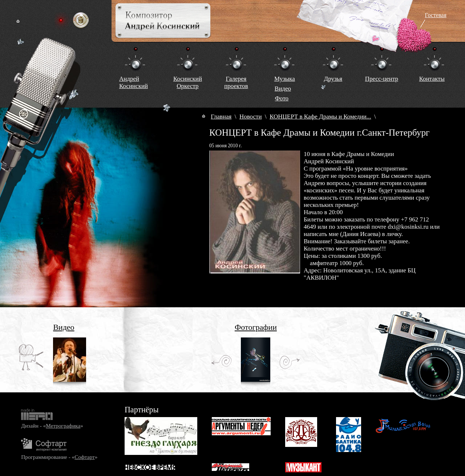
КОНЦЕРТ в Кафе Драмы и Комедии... (320, 117)
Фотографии (256, 327)
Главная (221, 117)
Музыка (285, 79)
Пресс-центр (382, 79)
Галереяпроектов (236, 82)
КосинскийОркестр (188, 82)
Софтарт (84, 457)
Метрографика (63, 426)
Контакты (432, 79)
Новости (251, 117)
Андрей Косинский (134, 82)
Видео (283, 89)
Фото (282, 98)
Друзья (333, 79)
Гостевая (436, 15)
